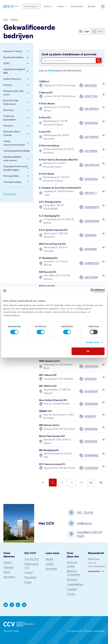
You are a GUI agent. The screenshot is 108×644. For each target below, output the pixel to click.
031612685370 (92, 207)
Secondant (51, 569)
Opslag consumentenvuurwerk (14, 143)
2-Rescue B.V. (46, 93)
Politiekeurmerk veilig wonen (13, 93)
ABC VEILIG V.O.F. (48, 386)
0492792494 (91, 277)
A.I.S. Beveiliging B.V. (50, 216)
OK (88, 351)
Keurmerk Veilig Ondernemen (11, 102)
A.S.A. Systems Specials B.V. (54, 230)
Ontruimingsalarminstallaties (16, 151)
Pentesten (8, 126)
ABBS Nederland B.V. (50, 361)
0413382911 (90, 416)
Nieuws (49, 559)
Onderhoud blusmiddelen (10, 118)
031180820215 (92, 263)
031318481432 (91, 455)
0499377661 (91, 96)
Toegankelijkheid (75, 584)
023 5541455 (91, 151)
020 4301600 (91, 137)
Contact (29, 572)
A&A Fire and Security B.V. (52, 244)
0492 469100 (91, 366)
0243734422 (91, 441)
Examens (8, 85)
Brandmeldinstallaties (13, 57)
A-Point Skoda (46, 174)
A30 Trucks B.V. (47, 286)
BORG (6, 63)
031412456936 (92, 221)
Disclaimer (72, 579)
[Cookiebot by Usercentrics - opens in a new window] (92, 291)
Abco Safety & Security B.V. (53, 400)
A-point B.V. (45, 132)
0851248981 (91, 249)
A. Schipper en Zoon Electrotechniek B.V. (60, 188)
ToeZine (50, 564)
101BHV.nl (44, 82)
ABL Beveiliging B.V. (49, 450)
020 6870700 (92, 165)
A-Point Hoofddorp (49, 146)
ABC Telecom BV (48, 375)
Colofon (71, 594)
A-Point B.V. (45, 118)
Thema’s (8, 562)
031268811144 (91, 404)
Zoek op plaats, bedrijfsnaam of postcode (69, 54)
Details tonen (93, 342)
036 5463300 (92, 109)
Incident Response (12, 79)
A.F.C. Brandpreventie (50, 202)
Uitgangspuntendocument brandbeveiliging (16, 168)
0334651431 (90, 235)
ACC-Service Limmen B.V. (52, 464)
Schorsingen (10, 194)
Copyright (72, 589)
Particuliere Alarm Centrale (12, 133)
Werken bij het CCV (32, 566)
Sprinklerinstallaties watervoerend (12, 159)
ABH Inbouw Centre (49, 425)
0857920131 (91, 85)
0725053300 (91, 468)
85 (91, 483)
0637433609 (91, 391)
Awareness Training (13, 51)
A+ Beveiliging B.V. (49, 258)
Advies (7, 572)
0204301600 (91, 123)
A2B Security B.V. (48, 272)
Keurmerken (9, 577)
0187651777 (91, 193)
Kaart (98, 31)
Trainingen (9, 567)
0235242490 (91, 429)
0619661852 (90, 379)
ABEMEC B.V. (46, 411)
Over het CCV (31, 559)
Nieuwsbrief (30, 577)
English (28, 582)
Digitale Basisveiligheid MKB (14, 71)
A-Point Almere (47, 104)
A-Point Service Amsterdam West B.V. (58, 160)
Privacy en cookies (72, 564)
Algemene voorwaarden (74, 573)
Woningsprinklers (11, 176)
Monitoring (8, 110)
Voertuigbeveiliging (12, 182)
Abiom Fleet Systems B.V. (52, 436)
